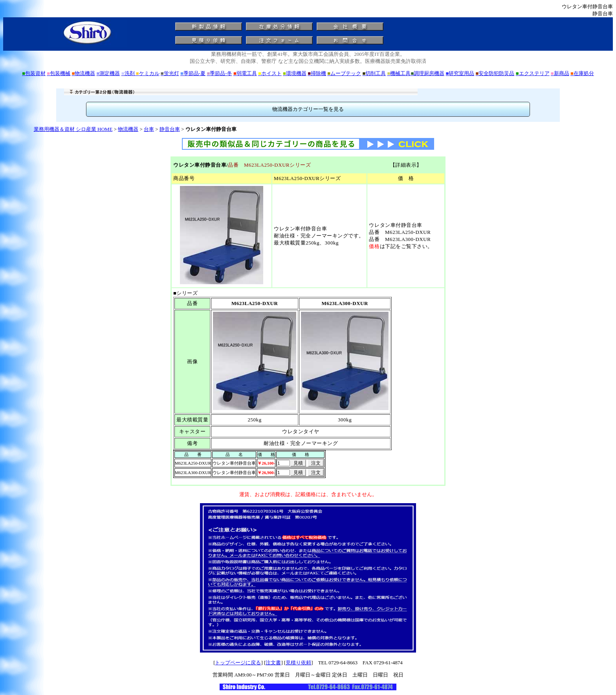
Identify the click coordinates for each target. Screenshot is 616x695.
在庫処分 (582, 73)
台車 (149, 129)
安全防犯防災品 (495, 73)
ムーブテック (344, 73)
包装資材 (34, 73)
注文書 (273, 663)
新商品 (560, 73)
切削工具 (374, 73)
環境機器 (295, 73)
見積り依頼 (298, 663)
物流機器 (83, 73)
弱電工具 (245, 73)
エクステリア (533, 73)
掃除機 (317, 73)
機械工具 (399, 73)
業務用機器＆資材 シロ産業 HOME (73, 129)
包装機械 (59, 73)
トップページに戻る (238, 663)
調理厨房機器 (427, 73)
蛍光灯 (170, 73)
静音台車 (170, 129)
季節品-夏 (193, 73)
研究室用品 (460, 73)
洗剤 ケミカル (140, 73)
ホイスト (270, 73)
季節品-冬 (219, 73)
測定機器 (108, 73)
